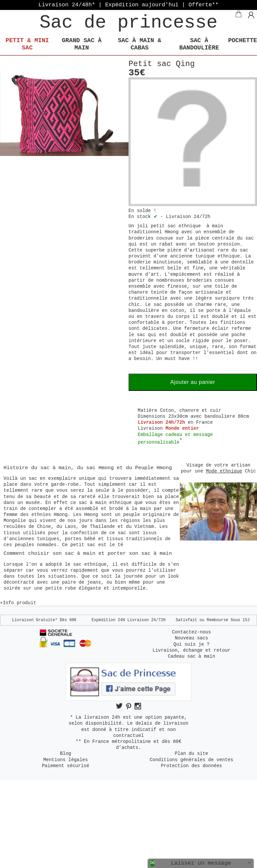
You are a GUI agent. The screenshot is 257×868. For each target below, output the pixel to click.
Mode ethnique (224, 471)
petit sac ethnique (176, 226)
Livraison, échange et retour (191, 650)
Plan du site (192, 754)
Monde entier (182, 428)
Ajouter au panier (193, 382)
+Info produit (18, 603)
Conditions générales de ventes (191, 760)
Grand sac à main (82, 44)
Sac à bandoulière (199, 44)
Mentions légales (66, 760)
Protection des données (192, 766)
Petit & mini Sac (27, 44)
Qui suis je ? (192, 644)
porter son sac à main (140, 553)
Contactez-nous (191, 632)
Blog (66, 754)
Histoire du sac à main (37, 468)
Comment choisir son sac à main (51, 553)
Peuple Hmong (154, 468)
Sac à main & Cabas (140, 44)
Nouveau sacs (192, 638)
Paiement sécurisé (65, 766)
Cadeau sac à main (192, 656)
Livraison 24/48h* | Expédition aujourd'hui (128, 5)
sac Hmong (100, 468)
